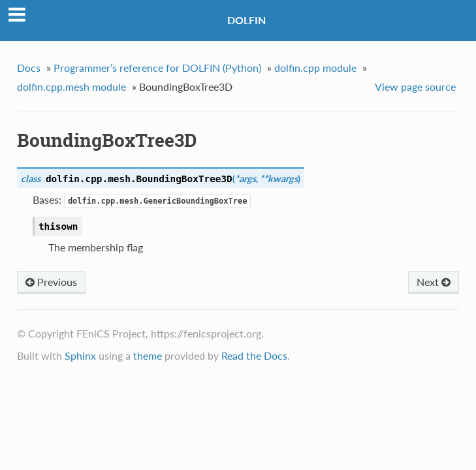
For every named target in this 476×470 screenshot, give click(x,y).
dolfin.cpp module (315, 68)
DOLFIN (246, 20)
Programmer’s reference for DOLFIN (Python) (157, 68)
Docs (29, 68)
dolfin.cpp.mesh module (71, 86)
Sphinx (80, 355)
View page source (415, 86)
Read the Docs (254, 355)
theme (148, 355)
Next (434, 282)
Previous (51, 282)
